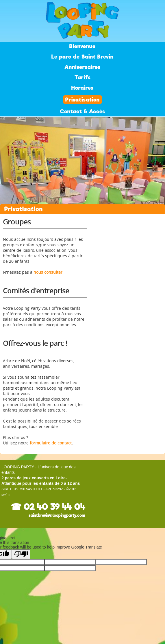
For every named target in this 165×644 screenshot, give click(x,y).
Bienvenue (82, 46)
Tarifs (83, 77)
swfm (5, 495)
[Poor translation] (21, 554)
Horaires (82, 88)
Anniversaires (82, 67)
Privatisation (82, 100)
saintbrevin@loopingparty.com (57, 515)
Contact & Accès (83, 111)
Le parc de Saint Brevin (82, 57)
